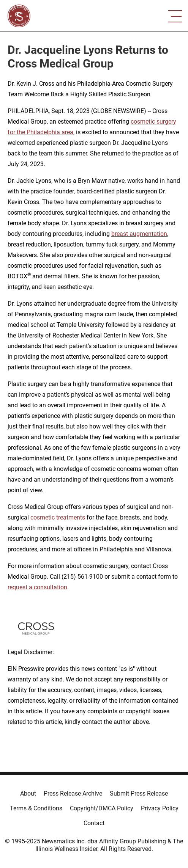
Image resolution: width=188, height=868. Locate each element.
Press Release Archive (73, 793)
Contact (94, 823)
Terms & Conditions (36, 808)
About (28, 793)
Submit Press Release (139, 793)
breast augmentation (139, 234)
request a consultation (37, 587)
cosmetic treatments (58, 517)
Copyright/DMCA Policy (102, 808)
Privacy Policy (160, 808)
